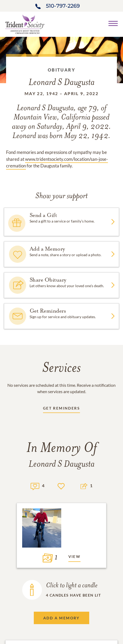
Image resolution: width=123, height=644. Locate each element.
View (75, 556)
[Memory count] (35, 486)
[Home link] (25, 24)
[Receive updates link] (61, 409)
